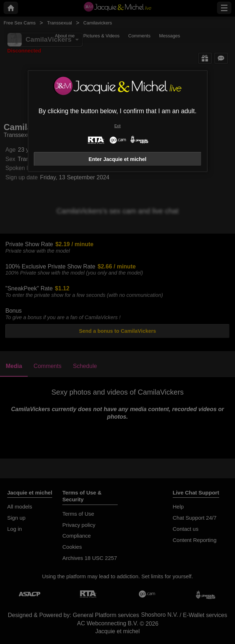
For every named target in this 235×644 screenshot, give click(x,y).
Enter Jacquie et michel (117, 159)
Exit (117, 126)
